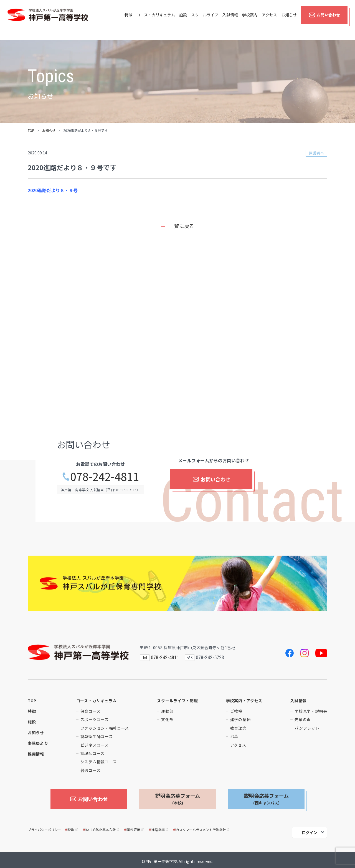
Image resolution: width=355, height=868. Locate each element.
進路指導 (159, 827)
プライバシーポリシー (44, 827)
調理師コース (92, 753)
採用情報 (36, 754)
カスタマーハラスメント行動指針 (202, 827)
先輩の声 (303, 719)
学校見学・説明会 (311, 711)
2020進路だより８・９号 (53, 190)
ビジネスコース (95, 745)
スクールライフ (205, 20)
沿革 (234, 736)
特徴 (128, 20)
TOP (31, 130)
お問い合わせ (324, 20)
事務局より (38, 743)
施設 (183, 20)
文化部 (167, 719)
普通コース (91, 770)
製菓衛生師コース (97, 736)
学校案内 (250, 20)
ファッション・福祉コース (105, 728)
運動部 (167, 711)
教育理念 (238, 728)
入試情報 (230, 20)
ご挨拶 (236, 711)
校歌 (72, 827)
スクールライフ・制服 (177, 701)
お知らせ (289, 20)
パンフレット (307, 728)
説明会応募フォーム (178, 799)
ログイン (310, 830)
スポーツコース (95, 719)
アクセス (269, 20)
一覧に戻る (182, 226)
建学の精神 (240, 719)
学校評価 (134, 827)
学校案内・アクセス (244, 701)
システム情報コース (99, 762)
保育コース (91, 711)
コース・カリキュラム (156, 20)
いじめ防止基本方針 (101, 827)
